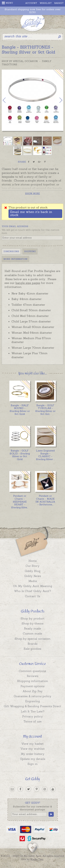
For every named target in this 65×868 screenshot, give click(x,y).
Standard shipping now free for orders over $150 (33, 11)
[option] (32, 100)
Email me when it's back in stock (31, 213)
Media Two (37, 859)
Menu (7, 3)
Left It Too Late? (33, 711)
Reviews (32, 676)
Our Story (33, 566)
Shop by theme (33, 623)
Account (31, 3)
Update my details (33, 759)
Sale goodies (32, 649)
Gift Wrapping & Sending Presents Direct (32, 706)
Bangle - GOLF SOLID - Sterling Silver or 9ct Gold (20, 455)
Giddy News (33, 576)
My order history (33, 754)
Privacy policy (32, 716)
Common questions (32, 671)
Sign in (33, 764)
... (45, 410)
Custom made (32, 633)
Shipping (30, 251)
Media (33, 581)
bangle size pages (28, 283)
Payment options (32, 686)
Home (33, 561)
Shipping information (33, 681)
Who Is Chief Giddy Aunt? (32, 591)
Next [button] (57, 100)
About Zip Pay (33, 691)
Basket (59, 3)
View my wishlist (33, 749)
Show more (32, 193)
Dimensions (11, 251)
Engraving (33, 701)
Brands (32, 644)
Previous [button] (8, 100)
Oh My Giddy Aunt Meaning (33, 586)
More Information (15, 259)
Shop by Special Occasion (20, 61)
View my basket (32, 744)
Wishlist (46, 3)
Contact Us (33, 596)
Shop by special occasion (33, 639)
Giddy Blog (33, 571)
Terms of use (33, 721)
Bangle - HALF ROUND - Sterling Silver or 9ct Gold (20, 410)
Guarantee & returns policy (32, 696)
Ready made (32, 628)
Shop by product (33, 618)
